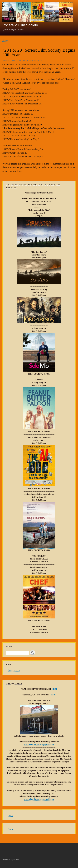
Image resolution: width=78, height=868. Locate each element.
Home (5, 40)
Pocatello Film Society (20, 25)
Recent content (14, 670)
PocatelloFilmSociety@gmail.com (39, 744)
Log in (11, 829)
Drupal (17, 860)
